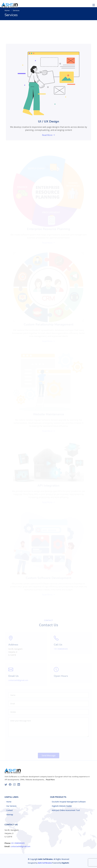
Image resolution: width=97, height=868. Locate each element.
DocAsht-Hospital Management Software (69, 802)
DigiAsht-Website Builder (62, 806)
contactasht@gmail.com (18, 683)
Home (7, 10)
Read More (50, 780)
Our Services (11, 806)
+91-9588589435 (61, 652)
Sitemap (10, 815)
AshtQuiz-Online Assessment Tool (66, 810)
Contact (10, 810)
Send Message (49, 758)
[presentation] (28, 748)
